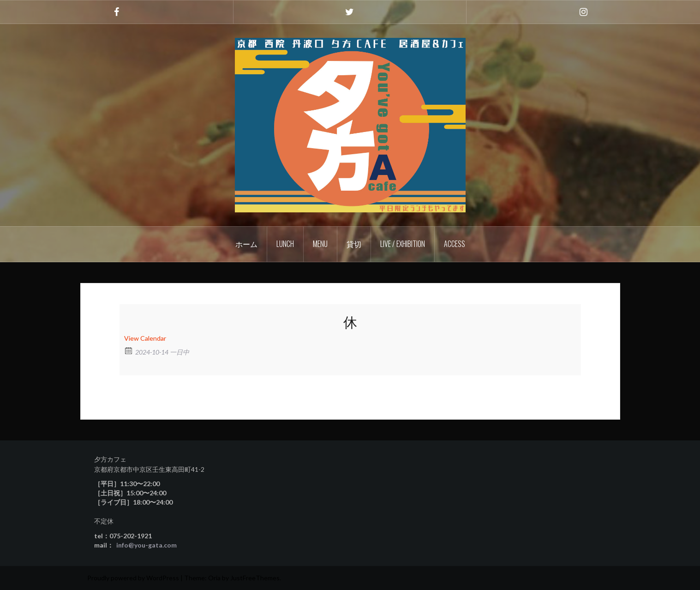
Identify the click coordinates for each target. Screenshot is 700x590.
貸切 (354, 244)
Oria (214, 578)
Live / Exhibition (403, 244)
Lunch (285, 244)
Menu (320, 244)
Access (455, 244)
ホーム (246, 244)
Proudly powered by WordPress (133, 578)
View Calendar (145, 338)
